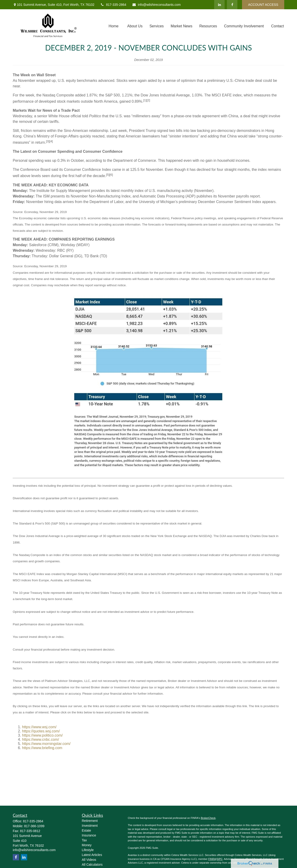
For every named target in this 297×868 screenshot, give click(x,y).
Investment (90, 826)
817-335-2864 (113, 5)
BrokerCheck (208, 818)
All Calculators (92, 865)
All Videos (89, 860)
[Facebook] (232, 5)
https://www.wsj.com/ (39, 727)
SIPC (220, 859)
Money (87, 845)
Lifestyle (88, 850)
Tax (84, 840)
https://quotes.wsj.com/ (41, 731)
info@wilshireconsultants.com (156, 5)
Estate (87, 830)
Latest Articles (92, 855)
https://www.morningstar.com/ (46, 744)
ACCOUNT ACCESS (263, 5)
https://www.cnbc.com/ (40, 739)
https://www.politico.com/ (42, 735)
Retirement (90, 821)
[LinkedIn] (219, 5)
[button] (113, 26)
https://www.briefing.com (42, 748)
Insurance (89, 835)
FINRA (212, 859)
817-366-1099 (34, 826)
